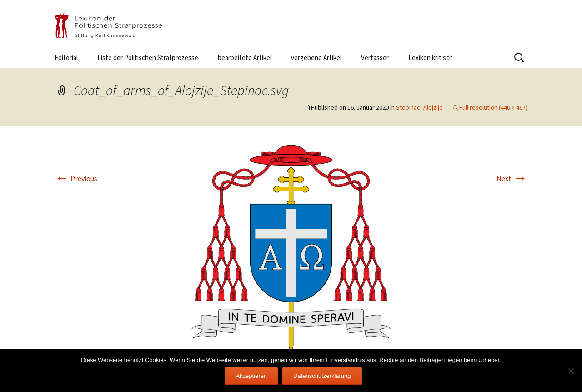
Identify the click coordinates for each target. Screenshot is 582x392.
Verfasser (375, 58)
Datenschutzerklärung (322, 376)
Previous (76, 178)
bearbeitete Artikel (245, 58)
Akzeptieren (251, 376)
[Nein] (571, 371)
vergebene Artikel (316, 58)
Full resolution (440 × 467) (493, 107)
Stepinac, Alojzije (419, 107)
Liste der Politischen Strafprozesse (148, 58)
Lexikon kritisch (431, 58)
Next (512, 178)
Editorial (66, 58)
